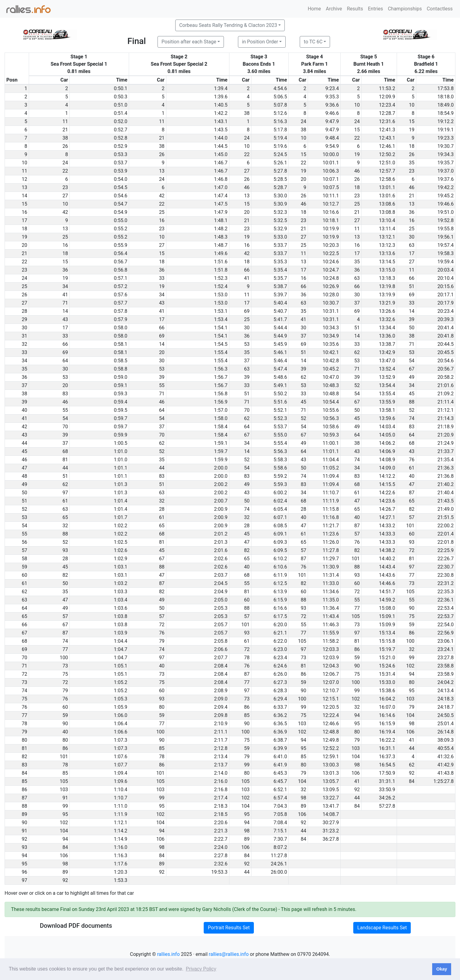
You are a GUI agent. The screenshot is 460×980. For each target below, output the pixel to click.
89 (303, 806)
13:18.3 (387, 278)
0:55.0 (121, 220)
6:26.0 (280, 674)
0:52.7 (121, 130)
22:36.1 (445, 600)
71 (65, 303)
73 (412, 583)
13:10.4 (387, 220)
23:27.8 (445, 658)
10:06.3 (331, 171)
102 (410, 666)
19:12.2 (445, 121)
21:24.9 (445, 443)
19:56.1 (445, 237)
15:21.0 (387, 658)
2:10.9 (221, 724)
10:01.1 (331, 163)
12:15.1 (331, 699)
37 (357, 303)
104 (410, 715)
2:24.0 (221, 847)
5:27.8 (280, 171)
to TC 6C (313, 42)
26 (65, 146)
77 (412, 575)
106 (410, 732)
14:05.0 (387, 435)
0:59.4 (121, 402)
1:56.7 (221, 377)
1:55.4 (221, 352)
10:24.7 (331, 270)
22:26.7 (445, 559)
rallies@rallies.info (229, 954)
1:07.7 (121, 765)
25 (357, 204)
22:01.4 (445, 534)
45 (412, 394)
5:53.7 (280, 427)
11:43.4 (331, 616)
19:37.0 (445, 171)
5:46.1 (280, 352)
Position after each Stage (189, 42)
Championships (405, 9)
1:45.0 (221, 154)
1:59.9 (221, 460)
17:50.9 (387, 773)
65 (412, 501)
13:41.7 (331, 806)
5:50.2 (280, 394)
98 (412, 724)
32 (162, 501)
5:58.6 (280, 468)
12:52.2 (331, 748)
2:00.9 (221, 509)
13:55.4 (387, 394)
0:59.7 (121, 418)
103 (410, 699)
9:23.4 (332, 88)
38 (247, 113)
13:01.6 (387, 196)
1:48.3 (221, 237)
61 (412, 468)
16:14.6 (387, 715)
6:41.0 (280, 757)
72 (412, 550)
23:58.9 (445, 674)
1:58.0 (221, 418)
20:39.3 (445, 319)
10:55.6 (331, 410)
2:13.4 (221, 757)
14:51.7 (387, 592)
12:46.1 (387, 146)
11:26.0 (331, 542)
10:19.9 (331, 229)
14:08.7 (331, 814)
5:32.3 (280, 212)
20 (303, 179)
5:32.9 (280, 229)
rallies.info (169, 954)
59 (412, 625)
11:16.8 (331, 517)
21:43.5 (445, 501)
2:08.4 (221, 666)
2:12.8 (221, 748)
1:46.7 (221, 163)
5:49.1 (280, 385)
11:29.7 (331, 559)
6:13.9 (280, 592)
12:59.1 (331, 757)
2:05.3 (221, 608)
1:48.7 (221, 245)
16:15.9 (387, 724)
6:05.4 (280, 509)
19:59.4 (445, 262)
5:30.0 (280, 196)
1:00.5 (121, 443)
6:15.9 (280, 600)
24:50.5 (445, 715)
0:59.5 (121, 410)
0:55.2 (121, 229)
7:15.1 (280, 831)
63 (412, 245)
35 (412, 163)
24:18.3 (445, 699)
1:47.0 (221, 187)
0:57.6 (121, 295)
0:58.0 (121, 328)
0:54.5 (121, 187)
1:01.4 (121, 501)
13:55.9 (387, 402)
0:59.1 (121, 385)
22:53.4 (445, 608)
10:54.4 (331, 402)
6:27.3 (280, 682)
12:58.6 (387, 179)
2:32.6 (221, 864)
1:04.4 (121, 641)
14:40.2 (387, 559)
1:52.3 (221, 278)
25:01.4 (445, 724)
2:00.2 (221, 484)
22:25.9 (445, 550)
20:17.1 (445, 295)
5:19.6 (280, 146)
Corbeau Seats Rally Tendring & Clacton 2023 (228, 25)
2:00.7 (221, 501)
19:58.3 (445, 253)
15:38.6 (387, 691)
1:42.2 (221, 113)
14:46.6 (387, 583)
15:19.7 (387, 649)
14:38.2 (387, 550)
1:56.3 (221, 369)
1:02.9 (121, 559)
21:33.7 (445, 451)
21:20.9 (445, 435)
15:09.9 (387, 625)
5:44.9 (280, 336)
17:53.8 (445, 88)
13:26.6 (387, 311)
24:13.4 (445, 691)
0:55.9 (121, 245)
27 (247, 171)
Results (355, 9)
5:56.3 (280, 451)
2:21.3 (221, 831)
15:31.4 (387, 674)
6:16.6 (280, 608)
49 (412, 377)
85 (247, 715)
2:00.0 (221, 468)
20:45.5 (445, 352)
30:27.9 (331, 823)
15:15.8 (387, 641)
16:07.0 (387, 707)
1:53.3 (121, 880)
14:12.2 (387, 476)
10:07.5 (331, 187)
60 (412, 534)
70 (247, 410)
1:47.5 (221, 204)
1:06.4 (121, 724)
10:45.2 (331, 369)
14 (65, 311)
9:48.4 (332, 138)
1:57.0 (221, 410)
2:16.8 (221, 790)
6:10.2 (280, 559)
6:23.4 (280, 658)
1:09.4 (121, 773)
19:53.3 (219, 872)
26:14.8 (445, 732)
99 (412, 658)
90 (412, 608)
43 (162, 303)
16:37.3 (387, 757)
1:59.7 (221, 451)
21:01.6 (445, 385)
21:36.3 (445, 468)
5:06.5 (280, 97)
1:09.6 (121, 781)
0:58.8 (121, 369)
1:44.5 (221, 146)
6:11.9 (280, 575)
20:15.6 (445, 286)
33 (162, 278)
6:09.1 (280, 534)
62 (357, 352)
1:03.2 (121, 583)
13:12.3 (387, 245)
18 (412, 146)
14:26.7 (387, 509)
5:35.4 (280, 270)
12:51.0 (387, 163)
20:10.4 (445, 278)
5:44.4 (280, 328)
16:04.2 (387, 699)
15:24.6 (387, 666)
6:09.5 (280, 550)
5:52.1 (280, 410)
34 (65, 286)
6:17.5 (280, 616)
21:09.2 (445, 394)
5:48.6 (280, 377)
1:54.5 (221, 344)
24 (303, 121)
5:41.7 (280, 319)
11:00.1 (331, 443)
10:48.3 (331, 385)
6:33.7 (280, 707)
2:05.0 (221, 600)
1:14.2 (121, 831)
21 (65, 130)
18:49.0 (445, 105)
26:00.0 (279, 872)
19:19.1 (445, 130)
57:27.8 (387, 806)
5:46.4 (280, 361)
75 (412, 616)
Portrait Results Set (229, 928)
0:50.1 (121, 88)
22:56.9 (445, 633)
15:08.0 (387, 608)
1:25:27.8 (443, 781)
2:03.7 (221, 575)
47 (412, 484)
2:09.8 (221, 715)
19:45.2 (445, 196)
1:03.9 (121, 633)
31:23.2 (331, 831)
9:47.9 (332, 121)
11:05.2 (331, 468)
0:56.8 (121, 270)
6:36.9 (280, 732)
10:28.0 (331, 295)
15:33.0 (387, 682)
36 (412, 212)
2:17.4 (221, 798)
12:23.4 (387, 105)
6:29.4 (280, 699)
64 (65, 361)
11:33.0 (331, 583)
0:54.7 (121, 204)
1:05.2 (121, 682)
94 (412, 674)
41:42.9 (445, 765)
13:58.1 (387, 410)
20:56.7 (445, 369)
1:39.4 (221, 88)
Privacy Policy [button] (201, 969)
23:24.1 (445, 649)
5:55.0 (280, 435)
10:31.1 (331, 311)
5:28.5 (280, 179)
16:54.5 (387, 765)
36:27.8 (331, 839)
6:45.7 (280, 781)
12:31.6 (387, 121)
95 (412, 691)
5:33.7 (280, 245)
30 (412, 237)
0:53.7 (121, 163)
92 (412, 773)
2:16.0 (221, 781)
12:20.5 (331, 707)
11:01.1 (331, 451)
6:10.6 (280, 567)
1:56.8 (221, 394)
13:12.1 (387, 237)
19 (412, 130)
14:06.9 (387, 451)
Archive (334, 9)
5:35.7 (280, 278)
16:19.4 (387, 732)
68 (412, 443)
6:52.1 (280, 790)
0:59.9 (121, 435)
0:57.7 (121, 303)
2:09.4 (221, 707)
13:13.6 (387, 253)
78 (247, 658)
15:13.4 (387, 633)
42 (162, 196)
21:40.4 (445, 493)
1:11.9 (121, 814)
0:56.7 (121, 262)
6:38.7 (280, 740)
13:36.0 (387, 336)
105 (410, 592)
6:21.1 (280, 633)
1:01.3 (121, 484)
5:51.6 (280, 402)
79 (162, 641)
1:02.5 (121, 542)
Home (314, 9)
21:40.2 (445, 484)
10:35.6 (331, 344)
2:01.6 (221, 550)
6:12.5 (280, 583)
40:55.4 (445, 748)
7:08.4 (280, 823)
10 (357, 105)
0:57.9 (121, 319)
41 (247, 278)
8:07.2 (280, 847)
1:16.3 (121, 856)
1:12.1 (121, 823)
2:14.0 (221, 773)
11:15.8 (331, 509)
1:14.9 (121, 839)
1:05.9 (121, 707)
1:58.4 (221, 427)
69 (412, 295)
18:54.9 (445, 113)
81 (65, 460)
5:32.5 (280, 220)
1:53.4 (221, 319)
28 (162, 509)
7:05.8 (280, 814)
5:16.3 (280, 121)
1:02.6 (121, 550)
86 (412, 633)
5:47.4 (280, 369)
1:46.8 (221, 179)
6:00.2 (280, 493)
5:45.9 (280, 344)
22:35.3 (445, 592)
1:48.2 (221, 229)
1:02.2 (121, 526)
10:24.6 (331, 262)
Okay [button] (441, 969)
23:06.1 (445, 641)
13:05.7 (331, 781)
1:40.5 (221, 105)
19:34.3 (445, 154)
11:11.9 (331, 501)
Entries (375, 9)
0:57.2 (121, 286)
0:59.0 (121, 377)
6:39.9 (280, 748)
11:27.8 (331, 550)
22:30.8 (445, 575)
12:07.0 (331, 682)
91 (65, 798)
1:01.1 (121, 468)
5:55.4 (280, 443)
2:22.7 (221, 839)
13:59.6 (387, 418)
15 (412, 121)
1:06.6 (121, 732)
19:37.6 (445, 179)
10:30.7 (331, 303)
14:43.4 (387, 567)
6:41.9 (280, 765)
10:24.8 (331, 278)
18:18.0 (445, 97)
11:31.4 (331, 575)
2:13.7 (221, 765)
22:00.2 (445, 526)
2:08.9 (221, 691)
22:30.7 (445, 567)
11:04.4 (331, 460)
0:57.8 (121, 311)
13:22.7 (331, 798)
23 (412, 171)
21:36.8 (445, 476)
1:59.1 (221, 443)
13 (162, 171)
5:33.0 (280, 237)
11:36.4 (331, 608)
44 (65, 468)
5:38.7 (280, 286)
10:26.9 (331, 286)
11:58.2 (331, 641)
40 (412, 476)
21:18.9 (445, 427)
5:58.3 (280, 460)
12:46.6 (331, 724)
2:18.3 (221, 806)
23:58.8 (445, 666)
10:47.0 (331, 377)
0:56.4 (121, 253)
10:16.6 (331, 212)
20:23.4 (445, 311)
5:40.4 (280, 303)
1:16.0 (121, 847)
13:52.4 (387, 369)
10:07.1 (331, 179)
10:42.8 (331, 361)
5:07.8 (280, 105)
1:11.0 (121, 806)
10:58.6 (331, 427)
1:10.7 (121, 798)
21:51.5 (445, 517)
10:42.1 (331, 352)
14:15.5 (387, 484)
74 (412, 418)
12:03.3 (331, 649)
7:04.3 (280, 806)
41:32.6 (445, 757)
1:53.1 (221, 311)
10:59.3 (331, 435)
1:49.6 (221, 253)
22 (357, 138)
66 (247, 270)
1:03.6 (121, 608)
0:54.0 (121, 179)
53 (247, 344)
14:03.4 (387, 427)
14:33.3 (387, 534)
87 (412, 493)
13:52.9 (387, 377)
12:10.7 (331, 691)
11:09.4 (331, 476)
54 (412, 361)
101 (410, 526)
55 (162, 385)
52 (357, 385)
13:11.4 (387, 229)
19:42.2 (445, 187)
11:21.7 (331, 526)
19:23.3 (445, 138)
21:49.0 (445, 509)
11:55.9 (331, 633)
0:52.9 (121, 146)
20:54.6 (445, 361)
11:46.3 (331, 625)
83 (65, 394)
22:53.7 (445, 616)
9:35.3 (332, 97)
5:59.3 (280, 484)
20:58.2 (445, 377)
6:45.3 (280, 773)
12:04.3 (331, 666)
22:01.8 (445, 542)
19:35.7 (445, 163)
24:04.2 (445, 682)
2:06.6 (221, 649)
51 (412, 286)
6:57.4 (280, 798)
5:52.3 (280, 418)
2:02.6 (221, 559)
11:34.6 (331, 592)
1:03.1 (121, 567)
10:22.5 (331, 253)
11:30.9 (331, 567)
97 (65, 493)
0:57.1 (121, 278)
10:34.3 (331, 328)
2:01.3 (221, 542)
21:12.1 (445, 410)
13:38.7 (387, 344)
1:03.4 (121, 600)
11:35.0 (331, 600)
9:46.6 (332, 113)
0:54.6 (121, 196)
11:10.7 (331, 493)
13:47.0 (387, 361)
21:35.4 (445, 460)
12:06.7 (331, 674)
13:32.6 (387, 319)
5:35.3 (280, 262)
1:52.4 (221, 286)
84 (412, 781)
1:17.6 (121, 864)
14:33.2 (387, 526)
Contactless (440, 9)
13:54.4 (387, 385)
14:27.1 (387, 517)
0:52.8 (121, 138)
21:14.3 (445, 418)
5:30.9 (280, 204)
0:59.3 (121, 394)
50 (412, 328)
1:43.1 (221, 121)
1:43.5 (221, 130)
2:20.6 (221, 823)
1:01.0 (121, 451)
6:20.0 (280, 625)
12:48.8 (331, 732)
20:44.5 (445, 344)
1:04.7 (121, 649)
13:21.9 (387, 303)
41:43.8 (445, 773)
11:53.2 (387, 88)
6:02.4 (280, 501)
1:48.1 (221, 220)
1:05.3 (121, 699)
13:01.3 (331, 773)
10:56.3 (331, 418)
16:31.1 (387, 748)
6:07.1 (280, 517)
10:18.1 (331, 220)
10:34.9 (331, 336)
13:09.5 (331, 790)
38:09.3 (445, 740)
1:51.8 (221, 270)
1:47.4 (221, 196)
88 (412, 402)
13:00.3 (331, 765)
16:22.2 (387, 740)
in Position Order (260, 42)
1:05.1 (121, 666)
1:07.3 (121, 740)
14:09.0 (387, 468)
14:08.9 (387, 460)
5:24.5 (280, 154)
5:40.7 (280, 311)
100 (410, 641)
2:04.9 (221, 592)
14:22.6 (387, 493)
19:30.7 (445, 146)
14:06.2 (387, 443)
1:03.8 (121, 616)
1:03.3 (121, 592)
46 (357, 171)
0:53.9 (121, 171)
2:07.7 (221, 658)
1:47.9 (221, 212)
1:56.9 (221, 402)
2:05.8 (221, 641)
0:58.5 (121, 361)
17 (357, 253)
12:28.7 (387, 113)
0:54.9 (121, 212)
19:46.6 (445, 204)
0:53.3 (121, 154)
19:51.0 (445, 212)
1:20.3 (121, 872)
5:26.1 (280, 163)
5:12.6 (280, 113)
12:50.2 (387, 154)
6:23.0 (280, 649)
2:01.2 (221, 534)
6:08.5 (280, 526)
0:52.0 (121, 121)
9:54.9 (332, 146)
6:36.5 (280, 724)
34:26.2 (387, 798)
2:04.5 (221, 583)
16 (162, 220)
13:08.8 (387, 212)
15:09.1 (387, 616)
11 (65, 121)
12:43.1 (387, 138)
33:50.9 (387, 790)
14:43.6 (387, 575)
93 (412, 542)
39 (412, 319)
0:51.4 (121, 113)
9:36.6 (332, 105)
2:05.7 (221, 625)
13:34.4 (387, 328)
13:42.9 (387, 352)
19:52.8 (445, 220)
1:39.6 (221, 97)
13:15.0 (387, 270)
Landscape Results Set (382, 928)
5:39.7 (280, 295)
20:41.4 (445, 328)
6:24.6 (280, 666)
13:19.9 (387, 295)
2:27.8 (221, 856)
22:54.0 (445, 625)
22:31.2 (445, 583)
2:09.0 (221, 699)
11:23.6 (331, 534)
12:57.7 (387, 171)
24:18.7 (445, 707)
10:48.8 (331, 394)
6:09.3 (280, 542)
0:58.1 (121, 344)
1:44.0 (221, 138)
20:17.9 (445, 303)
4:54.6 (280, 88)
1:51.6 (221, 262)
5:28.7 (280, 187)
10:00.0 (331, 154)
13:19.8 (387, 286)
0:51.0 (121, 105)
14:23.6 (387, 501)
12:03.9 (331, 658)
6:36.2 (280, 715)
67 (412, 369)
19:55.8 (445, 229)
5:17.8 (280, 130)
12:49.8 (331, 740)
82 (412, 509)
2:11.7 (221, 740)
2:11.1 (221, 732)
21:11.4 (445, 402)
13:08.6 (387, 204)
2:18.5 (221, 814)
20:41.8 (445, 336)
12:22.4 (331, 715)
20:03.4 (445, 270)
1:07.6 (121, 757)
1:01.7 (121, 517)
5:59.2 (280, 476)
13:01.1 (387, 187)
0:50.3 (121, 97)
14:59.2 (387, 600)
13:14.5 (387, 262)
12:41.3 (387, 130)
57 (412, 517)
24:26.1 (279, 864)
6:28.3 (280, 691)
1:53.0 (221, 295)
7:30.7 (280, 839)
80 (412, 682)
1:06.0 (121, 715)
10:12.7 (331, 204)
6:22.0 (280, 641)
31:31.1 (387, 781)
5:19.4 (280, 138)
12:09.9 (387, 97)
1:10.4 (121, 790)
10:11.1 (331, 196)
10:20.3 (331, 245)
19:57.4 (445, 245)
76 (412, 460)
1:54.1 (221, 328)
